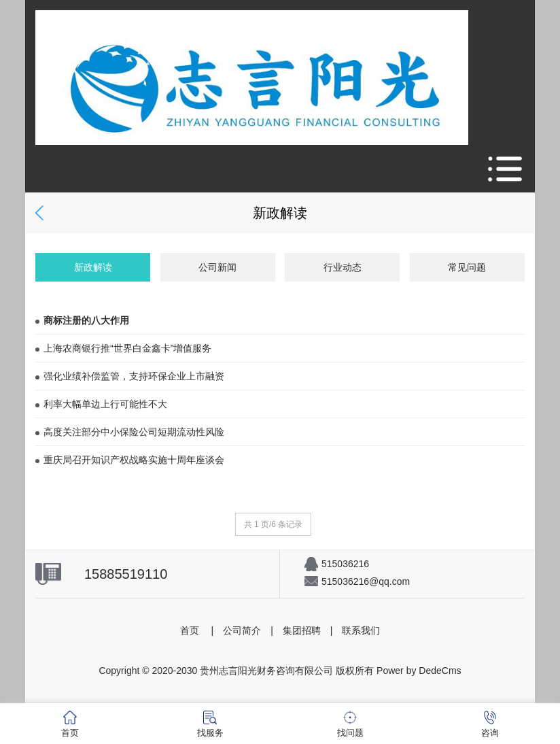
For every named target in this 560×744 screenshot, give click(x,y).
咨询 (490, 724)
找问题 (350, 724)
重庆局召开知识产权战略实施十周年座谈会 (130, 460)
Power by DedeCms (419, 671)
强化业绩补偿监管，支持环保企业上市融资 (130, 376)
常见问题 (467, 267)
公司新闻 (217, 267)
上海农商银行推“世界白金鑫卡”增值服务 (123, 348)
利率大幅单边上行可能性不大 (101, 404)
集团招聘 (302, 630)
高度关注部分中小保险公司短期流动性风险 (130, 432)
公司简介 (242, 630)
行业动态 (343, 267)
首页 (190, 630)
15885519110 (126, 574)
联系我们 (361, 630)
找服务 (210, 724)
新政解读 (93, 267)
